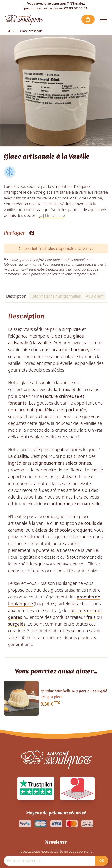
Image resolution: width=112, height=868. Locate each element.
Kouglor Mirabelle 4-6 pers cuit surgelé (74, 691)
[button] (88, 19)
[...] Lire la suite (52, 215)
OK (102, 860)
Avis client (95, 296)
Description (16, 296)
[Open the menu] (103, 19)
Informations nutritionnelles (56, 296)
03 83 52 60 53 (76, 8)
